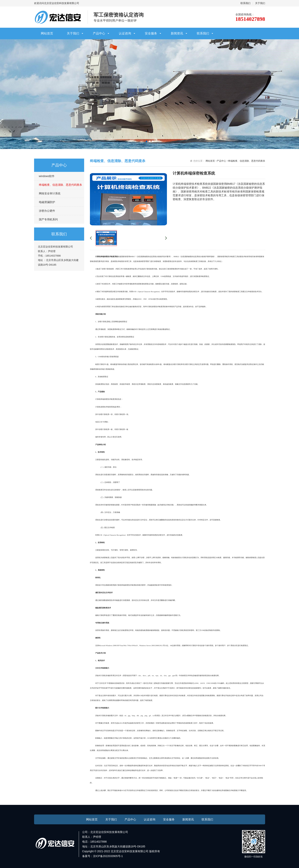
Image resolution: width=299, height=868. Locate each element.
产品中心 (99, 33)
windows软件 (47, 176)
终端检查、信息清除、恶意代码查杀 (60, 185)
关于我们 (260, 3)
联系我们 (245, 3)
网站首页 (47, 33)
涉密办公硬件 (47, 211)
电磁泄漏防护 (47, 202)
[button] (147, 141)
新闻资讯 (177, 33)
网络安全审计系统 (50, 193)
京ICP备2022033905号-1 (108, 856)
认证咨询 (125, 33)
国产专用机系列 (48, 219)
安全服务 (151, 33)
